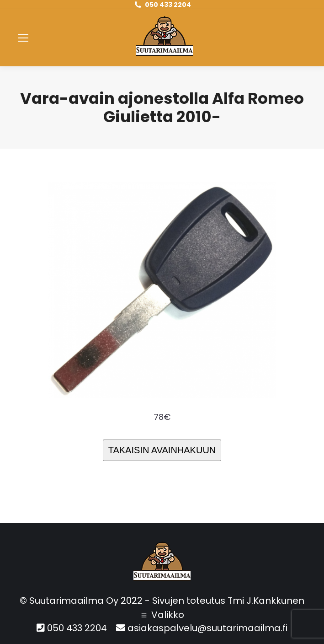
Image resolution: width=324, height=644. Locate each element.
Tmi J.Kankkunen (266, 601)
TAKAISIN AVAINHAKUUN (162, 450)
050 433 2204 (168, 5)
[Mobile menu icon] (23, 38)
